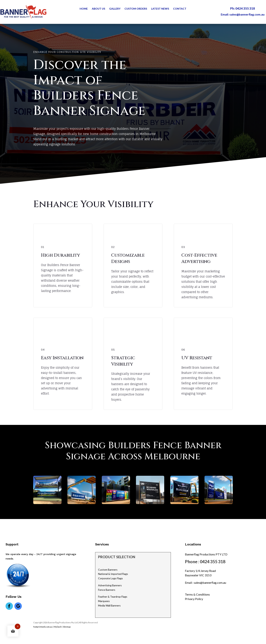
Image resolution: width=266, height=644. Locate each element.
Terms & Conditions (197, 594)
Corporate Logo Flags (110, 578)
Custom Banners (108, 570)
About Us (98, 9)
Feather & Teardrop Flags (113, 597)
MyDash (58, 627)
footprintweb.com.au (43, 627)
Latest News (160, 9)
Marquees (104, 601)
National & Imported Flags (113, 574)
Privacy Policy (194, 599)
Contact (180, 9)
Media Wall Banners (109, 605)
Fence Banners (107, 590)
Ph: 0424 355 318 (243, 8)
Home (84, 9)
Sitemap (67, 627)
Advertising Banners (110, 585)
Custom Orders (136, 9)
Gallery (115, 9)
